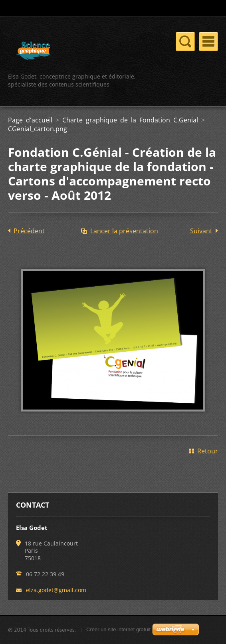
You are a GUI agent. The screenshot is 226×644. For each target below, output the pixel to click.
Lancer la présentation (124, 231)
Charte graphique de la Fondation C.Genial (130, 120)
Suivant (201, 231)
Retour (208, 451)
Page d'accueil (30, 120)
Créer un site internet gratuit (118, 629)
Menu (208, 41)
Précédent (29, 231)
